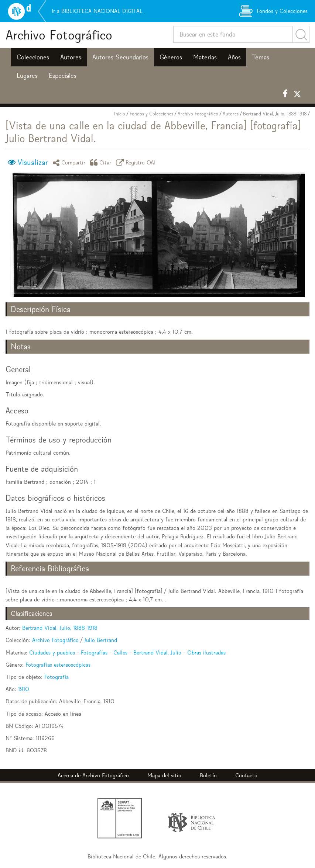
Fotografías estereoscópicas (58, 665)
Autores (71, 57)
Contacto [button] (246, 775)
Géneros (171, 57)
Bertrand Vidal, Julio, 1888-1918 (275, 114)
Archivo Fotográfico (59, 35)
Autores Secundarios (120, 57)
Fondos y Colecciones (151, 114)
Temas (261, 57)
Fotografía (57, 677)
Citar (102, 162)
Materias (205, 57)
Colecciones (33, 57)
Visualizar (33, 162)
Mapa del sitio (164, 775)
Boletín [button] (208, 775)
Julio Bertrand (101, 640)
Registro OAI (137, 162)
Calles (120, 652)
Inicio (120, 114)
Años (234, 57)
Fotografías (94, 652)
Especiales (63, 76)
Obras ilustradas (206, 652)
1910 (24, 689)
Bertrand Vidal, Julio (157, 652)
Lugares (27, 76)
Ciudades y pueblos (52, 652)
